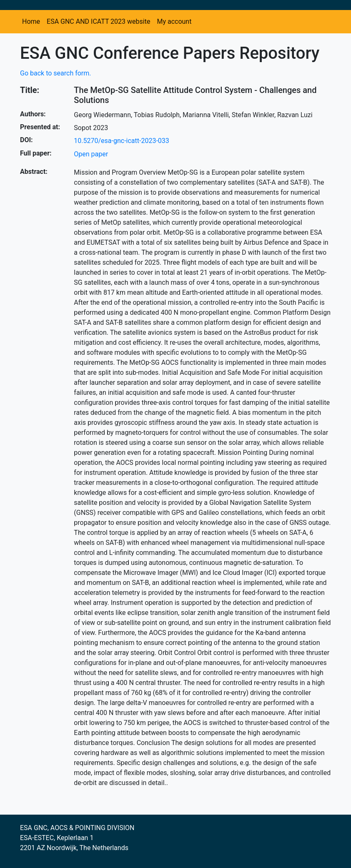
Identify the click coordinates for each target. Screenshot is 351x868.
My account (174, 21)
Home (31, 21)
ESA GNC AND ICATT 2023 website (98, 21)
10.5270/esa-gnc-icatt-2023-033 (121, 141)
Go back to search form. (56, 73)
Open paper (91, 154)
